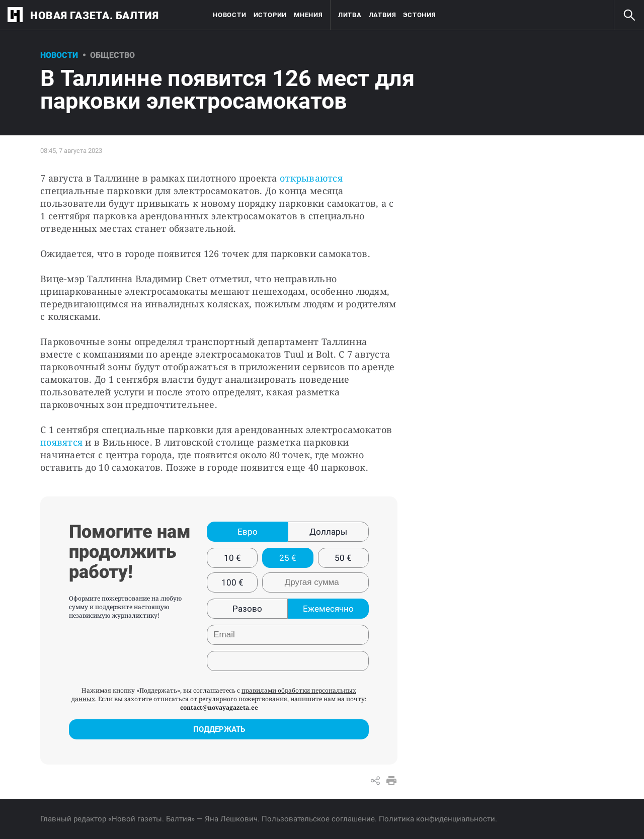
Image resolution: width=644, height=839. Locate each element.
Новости (229, 15)
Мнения (308, 15)
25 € (288, 558)
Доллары (328, 532)
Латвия (383, 15)
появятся (61, 442)
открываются (311, 178)
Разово (247, 609)
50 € (343, 558)
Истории (270, 15)
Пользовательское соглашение (318, 819)
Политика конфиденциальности (437, 819)
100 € (232, 582)
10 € (232, 558)
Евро (248, 532)
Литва (350, 15)
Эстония (419, 15)
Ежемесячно (328, 609)
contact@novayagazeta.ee (219, 707)
